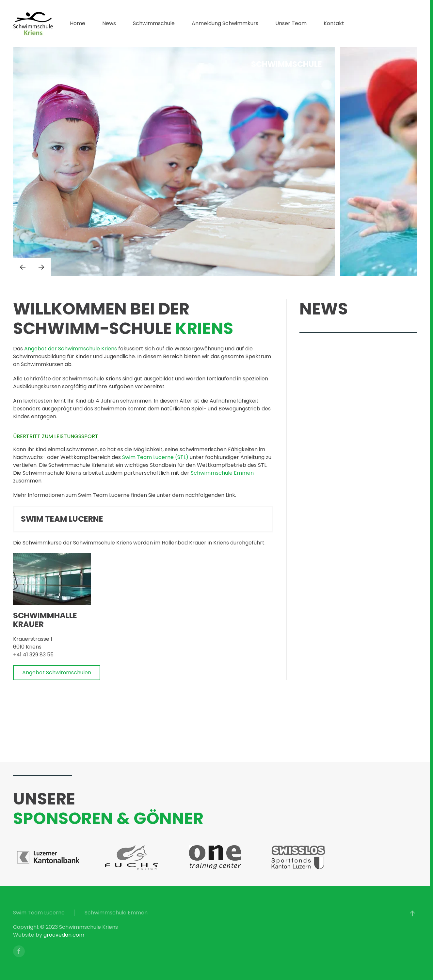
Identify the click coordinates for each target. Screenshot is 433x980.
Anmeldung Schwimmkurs (225, 23)
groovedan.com (64, 935)
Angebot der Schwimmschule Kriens (71, 349)
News (109, 23)
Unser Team (291, 23)
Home (78, 23)
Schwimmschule (154, 23)
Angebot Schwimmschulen (57, 673)
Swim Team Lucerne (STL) (156, 457)
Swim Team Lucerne (39, 913)
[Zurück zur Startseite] (33, 23)
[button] (23, 267)
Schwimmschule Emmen (222, 473)
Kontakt (334, 23)
